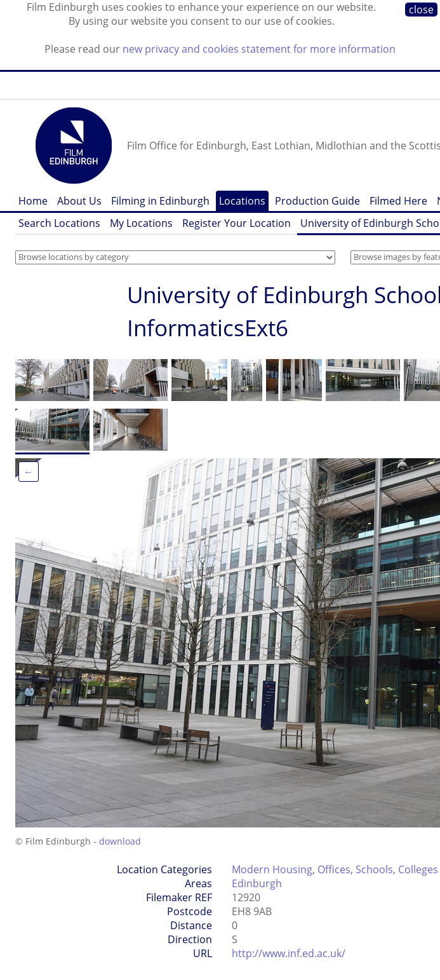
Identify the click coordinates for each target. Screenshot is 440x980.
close (421, 10)
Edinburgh (257, 883)
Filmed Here (398, 201)
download (120, 841)
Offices (334, 869)
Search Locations (59, 223)
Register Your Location (237, 223)
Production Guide (317, 201)
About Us (79, 201)
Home (33, 201)
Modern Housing (272, 869)
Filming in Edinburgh (160, 201)
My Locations (141, 223)
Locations (242, 201)
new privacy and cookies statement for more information (259, 49)
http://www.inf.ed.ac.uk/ (289, 953)
